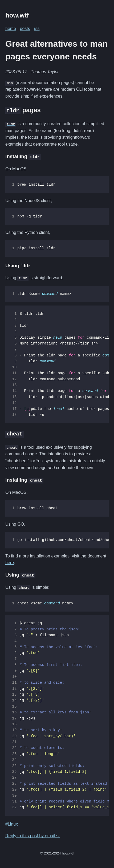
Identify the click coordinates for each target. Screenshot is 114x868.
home (11, 29)
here (10, 562)
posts (25, 29)
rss (37, 29)
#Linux (12, 824)
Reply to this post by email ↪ (32, 836)
